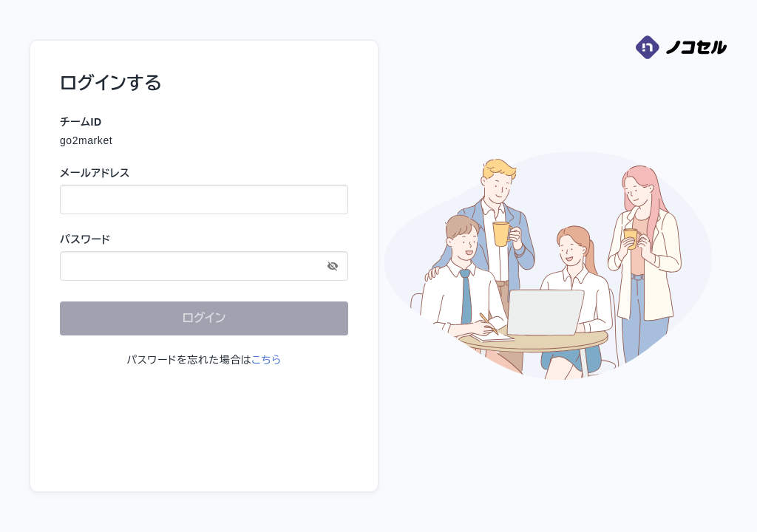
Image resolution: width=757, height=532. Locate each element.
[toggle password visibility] (333, 266)
